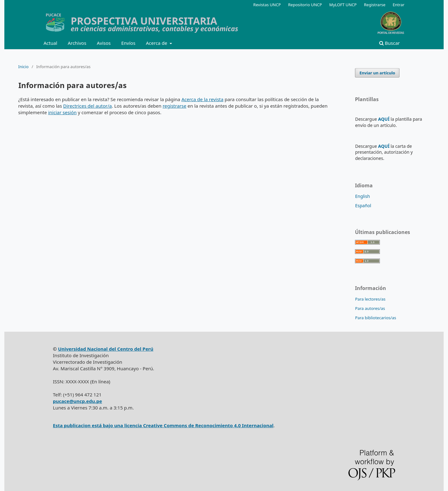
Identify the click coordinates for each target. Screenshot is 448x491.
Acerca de (157, 43)
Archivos (77, 43)
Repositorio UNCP (305, 5)
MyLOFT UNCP (343, 5)
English (362, 196)
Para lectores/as (370, 299)
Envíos (128, 43)
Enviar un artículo (377, 73)
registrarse (175, 106)
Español (363, 206)
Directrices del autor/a (87, 106)
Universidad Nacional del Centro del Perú (105, 349)
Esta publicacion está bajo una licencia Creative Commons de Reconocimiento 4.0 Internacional (163, 425)
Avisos (104, 43)
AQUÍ (384, 119)
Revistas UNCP (267, 5)
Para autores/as (370, 308)
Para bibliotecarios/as (376, 318)
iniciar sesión (63, 112)
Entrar (399, 5)
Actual (50, 43)
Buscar (390, 43)
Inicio (23, 67)
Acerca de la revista (202, 99)
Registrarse (375, 5)
